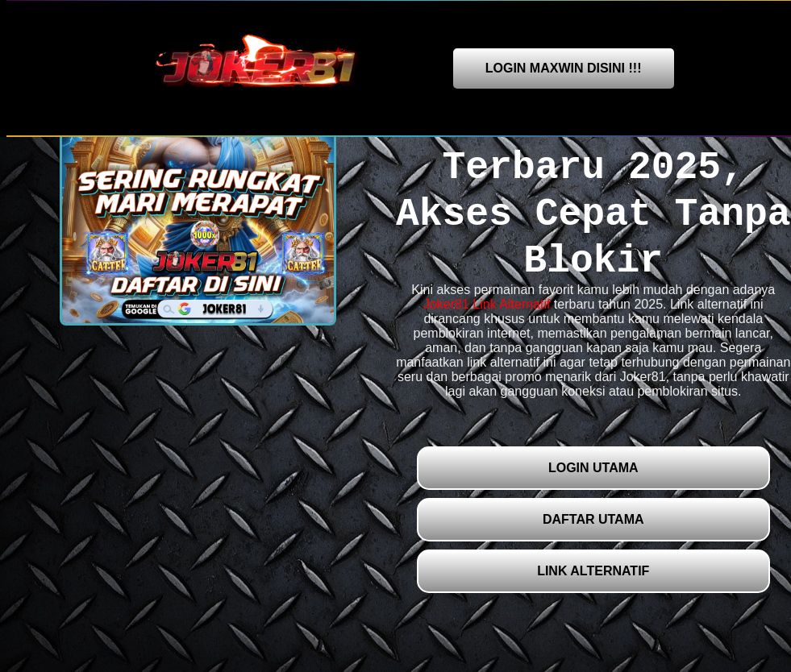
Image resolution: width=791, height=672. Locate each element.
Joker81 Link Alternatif (487, 304)
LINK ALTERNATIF (593, 571)
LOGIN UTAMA (593, 468)
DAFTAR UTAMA (593, 519)
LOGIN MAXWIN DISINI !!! (564, 68)
